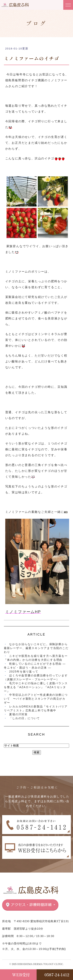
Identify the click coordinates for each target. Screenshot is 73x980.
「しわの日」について (25, 718)
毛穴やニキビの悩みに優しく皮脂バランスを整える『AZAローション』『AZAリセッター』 (36, 687)
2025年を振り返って (24, 672)
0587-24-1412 (57, 975)
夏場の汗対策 (18, 714)
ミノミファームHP (23, 612)
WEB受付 (21, 975)
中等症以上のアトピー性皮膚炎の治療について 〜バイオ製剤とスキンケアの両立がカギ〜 (36, 699)
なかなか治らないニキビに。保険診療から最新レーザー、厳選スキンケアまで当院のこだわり (36, 648)
